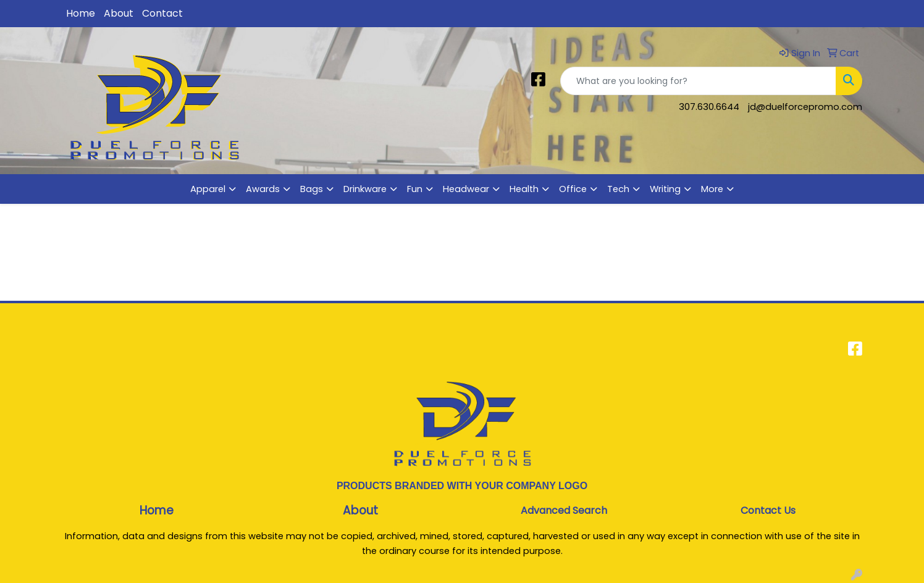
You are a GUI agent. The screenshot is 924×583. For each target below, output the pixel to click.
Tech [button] (618, 189)
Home (81, 13)
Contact (162, 13)
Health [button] (524, 189)
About (119, 13)
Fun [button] (415, 189)
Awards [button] (263, 189)
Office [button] (573, 189)
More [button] (712, 189)
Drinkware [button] (365, 189)
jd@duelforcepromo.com (805, 107)
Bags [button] (312, 189)
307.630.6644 (709, 107)
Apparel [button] (208, 189)
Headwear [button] (466, 189)
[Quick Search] (698, 81)
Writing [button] (665, 189)
